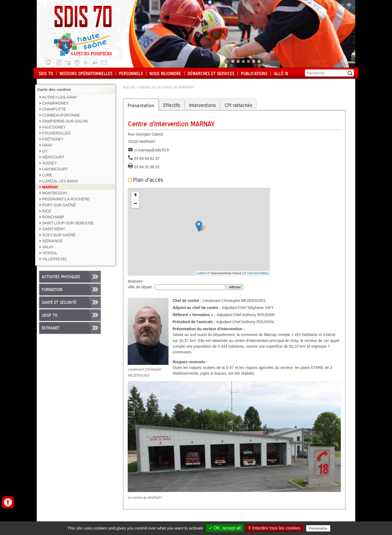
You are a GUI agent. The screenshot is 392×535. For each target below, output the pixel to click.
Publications (254, 74)
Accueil (48, 63)
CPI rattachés (238, 106)
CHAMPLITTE (54, 109)
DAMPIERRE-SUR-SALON (65, 121)
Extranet (51, 328)
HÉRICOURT (53, 157)
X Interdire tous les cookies (274, 528)
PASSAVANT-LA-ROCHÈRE (66, 199)
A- (87, 62)
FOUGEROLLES (56, 133)
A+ (95, 62)
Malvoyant (341, 4)
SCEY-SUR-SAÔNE (59, 235)
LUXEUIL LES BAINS (60, 181)
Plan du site (69, 62)
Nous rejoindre (165, 74)
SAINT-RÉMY (54, 229)
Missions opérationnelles (86, 74)
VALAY (48, 247)
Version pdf (60, 62)
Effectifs (172, 106)
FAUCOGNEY (54, 127)
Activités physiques (61, 277)
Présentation (141, 106)
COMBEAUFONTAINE (61, 115)
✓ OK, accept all (225, 528)
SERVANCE (52, 241)
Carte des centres (54, 90)
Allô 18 (281, 74)
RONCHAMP (53, 217)
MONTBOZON (54, 193)
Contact (104, 62)
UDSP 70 (49, 316)
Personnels (131, 74)
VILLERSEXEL (55, 259)
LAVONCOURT (55, 169)
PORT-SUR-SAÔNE (59, 205)
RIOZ (47, 211)
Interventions (202, 106)
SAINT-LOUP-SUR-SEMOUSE (68, 223)
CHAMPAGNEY (55, 103)
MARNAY (50, 187)
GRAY (47, 145)
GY (45, 151)
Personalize (318, 528)
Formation (52, 290)
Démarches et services (211, 74)
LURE (47, 175)
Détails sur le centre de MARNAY (167, 87)
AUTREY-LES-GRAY (60, 97)
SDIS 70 (46, 74)
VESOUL (50, 253)
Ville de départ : (141, 287)
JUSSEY (50, 163)
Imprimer (78, 62)
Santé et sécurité (59, 303)
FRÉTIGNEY (53, 139)
